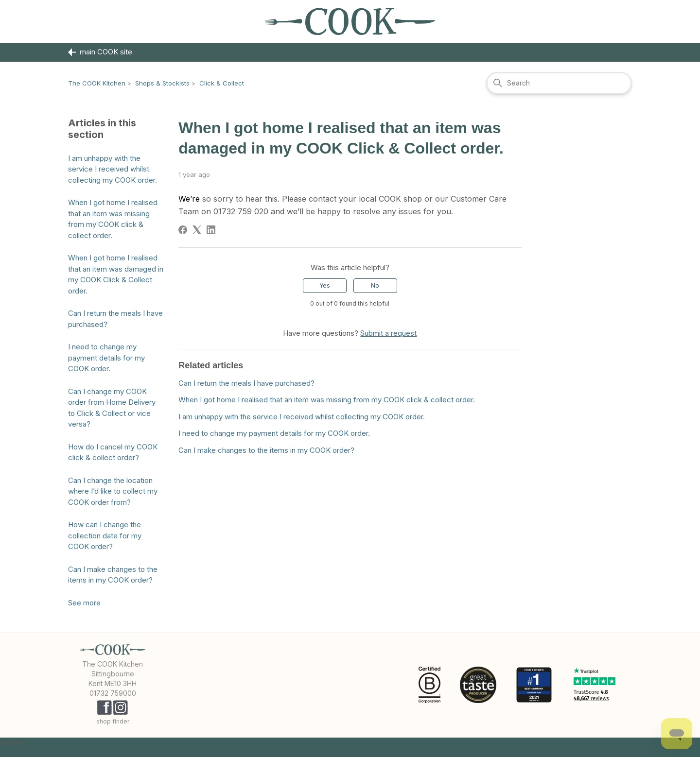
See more (84, 603)
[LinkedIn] (211, 230)
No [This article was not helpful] (375, 285)
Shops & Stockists (162, 83)
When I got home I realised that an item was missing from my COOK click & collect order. (113, 219)
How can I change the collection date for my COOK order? (105, 535)
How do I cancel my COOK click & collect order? (113, 452)
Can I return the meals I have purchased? (115, 319)
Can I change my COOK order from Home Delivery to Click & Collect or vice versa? (112, 408)
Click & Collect (222, 83)
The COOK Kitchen (97, 83)
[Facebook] (183, 230)
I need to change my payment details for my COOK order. (106, 358)
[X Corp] (197, 230)
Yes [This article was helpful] (325, 285)
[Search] (559, 83)
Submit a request (388, 333)
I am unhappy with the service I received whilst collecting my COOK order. (113, 169)
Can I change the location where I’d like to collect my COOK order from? (113, 491)
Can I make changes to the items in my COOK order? (113, 575)
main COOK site (100, 52)
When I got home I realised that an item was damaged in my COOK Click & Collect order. (116, 274)
